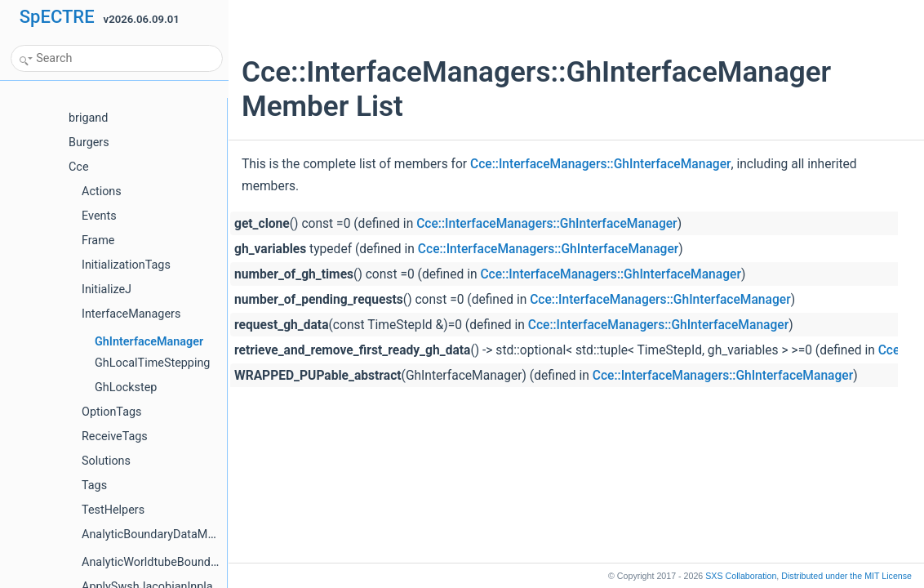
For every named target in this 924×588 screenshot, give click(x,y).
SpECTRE (57, 17)
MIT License (846, 576)
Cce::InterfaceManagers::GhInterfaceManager (600, 164)
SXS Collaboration (741, 576)
